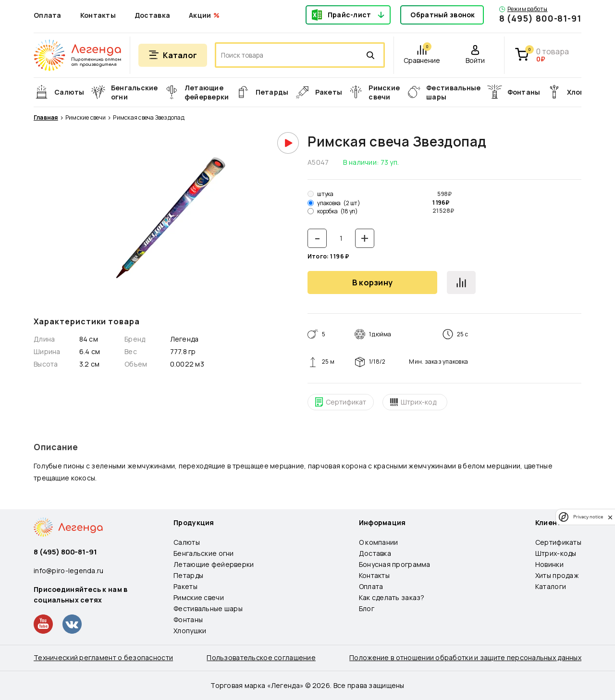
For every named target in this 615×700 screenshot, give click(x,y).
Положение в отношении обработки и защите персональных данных (465, 657)
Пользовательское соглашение (261, 657)
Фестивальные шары (208, 608)
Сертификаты (558, 542)
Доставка (152, 15)
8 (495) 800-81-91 (540, 18)
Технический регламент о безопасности (103, 657)
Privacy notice (588, 517)
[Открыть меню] (173, 55)
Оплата (48, 15)
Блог (367, 608)
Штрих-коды (556, 553)
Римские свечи (86, 118)
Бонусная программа (395, 564)
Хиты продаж (557, 575)
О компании (379, 542)
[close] (610, 517)
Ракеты (185, 586)
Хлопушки (190, 631)
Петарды (188, 575)
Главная (46, 118)
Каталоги (551, 586)
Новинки (549, 564)
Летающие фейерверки (214, 564)
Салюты (187, 542)
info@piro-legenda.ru (69, 571)
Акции (200, 15)
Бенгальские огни (203, 553)
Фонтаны (188, 620)
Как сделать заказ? (392, 597)
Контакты (98, 15)
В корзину (373, 282)
